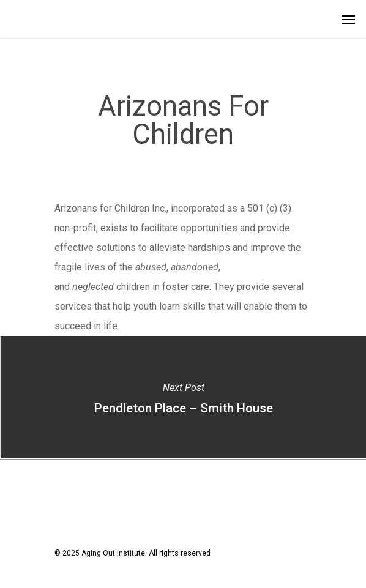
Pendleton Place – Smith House (183, 397)
